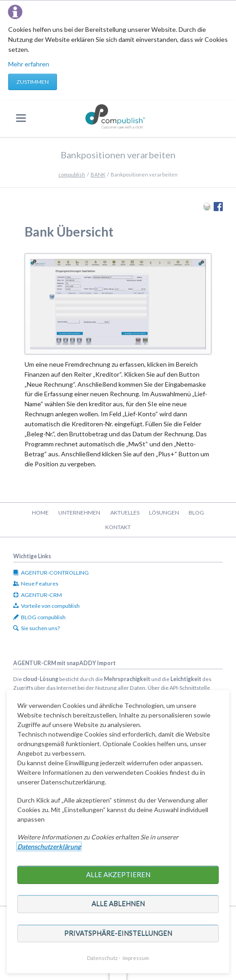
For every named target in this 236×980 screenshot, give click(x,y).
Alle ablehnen (118, 904)
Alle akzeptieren (118, 874)
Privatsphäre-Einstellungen (118, 933)
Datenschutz (102, 958)
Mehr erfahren (29, 64)
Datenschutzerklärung (49, 846)
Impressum (136, 958)
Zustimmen (33, 82)
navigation (21, 118)
